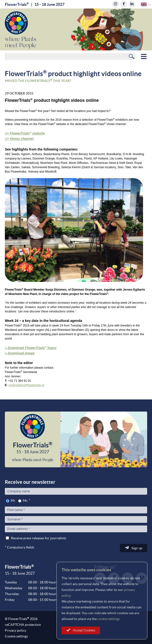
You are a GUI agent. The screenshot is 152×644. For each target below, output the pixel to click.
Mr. (13, 501)
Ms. (25, 501)
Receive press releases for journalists (39, 538)
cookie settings (109, 619)
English (144, 4)
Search (132, 56)
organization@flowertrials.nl (26, 385)
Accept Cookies (84, 630)
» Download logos (31, 348)
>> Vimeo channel (19, 139)
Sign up (137, 548)
